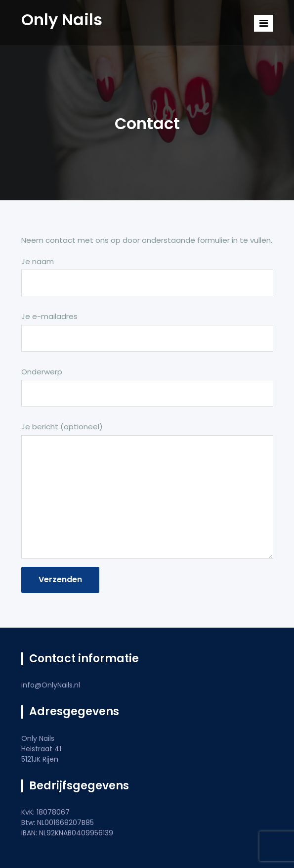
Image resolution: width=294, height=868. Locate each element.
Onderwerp (147, 392)
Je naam (147, 281)
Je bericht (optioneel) (147, 492)
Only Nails (62, 20)
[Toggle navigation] (264, 23)
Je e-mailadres (147, 336)
